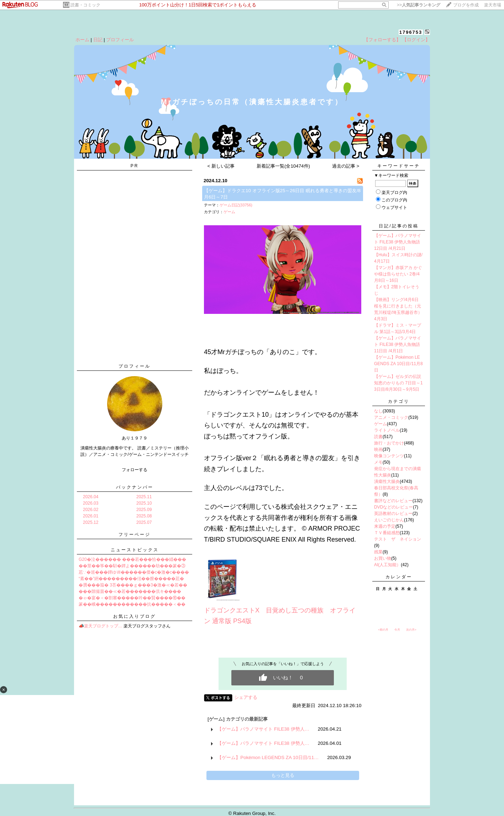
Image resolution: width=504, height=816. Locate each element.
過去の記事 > (346, 166)
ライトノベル (387, 430)
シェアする (246, 697)
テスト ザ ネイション (398, 539)
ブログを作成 (466, 5)
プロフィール (120, 40)
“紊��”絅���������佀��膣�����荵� (131, 579)
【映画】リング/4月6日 (396, 300)
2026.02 (91, 510)
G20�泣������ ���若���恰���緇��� (132, 559)
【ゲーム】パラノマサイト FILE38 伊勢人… (263, 729)
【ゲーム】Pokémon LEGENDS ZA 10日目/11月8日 (398, 364)
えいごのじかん (389, 520)
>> (419, 5)
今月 (397, 630)
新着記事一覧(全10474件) (283, 166)
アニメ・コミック (391, 417)
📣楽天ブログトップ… (101, 626)
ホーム (82, 40)
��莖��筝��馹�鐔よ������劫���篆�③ (132, 566)
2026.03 (91, 503)
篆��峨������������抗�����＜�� (132, 604)
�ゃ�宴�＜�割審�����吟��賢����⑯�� (132, 598)
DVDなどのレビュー (393, 507)
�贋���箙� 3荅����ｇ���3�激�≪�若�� (133, 585)
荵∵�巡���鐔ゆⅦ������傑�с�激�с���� (134, 572)
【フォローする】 (382, 40)
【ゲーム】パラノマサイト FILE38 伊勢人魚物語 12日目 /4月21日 (398, 242)
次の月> (411, 630)
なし (378, 411)
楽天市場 (493, 5)
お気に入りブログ (135, 616)
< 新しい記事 (221, 166)
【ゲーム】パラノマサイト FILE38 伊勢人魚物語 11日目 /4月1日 (398, 344)
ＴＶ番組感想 (387, 533)
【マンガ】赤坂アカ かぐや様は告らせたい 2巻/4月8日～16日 (398, 274)
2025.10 (144, 503)
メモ (378, 462)
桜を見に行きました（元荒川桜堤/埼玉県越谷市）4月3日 (398, 312)
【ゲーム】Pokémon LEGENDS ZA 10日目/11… (268, 757)
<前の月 (383, 630)
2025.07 (144, 522)
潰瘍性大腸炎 (387, 481)
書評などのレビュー (393, 501)
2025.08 (144, 516)
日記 (98, 40)
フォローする (135, 470)
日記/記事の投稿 (398, 226)
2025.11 (144, 497)
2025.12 (91, 522)
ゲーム (229, 212)
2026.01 (91, 516)
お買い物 (383, 558)
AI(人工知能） (387, 565)
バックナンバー (135, 487)
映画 (378, 449)
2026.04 (91, 497)
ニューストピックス (135, 550)
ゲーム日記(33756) (236, 205)
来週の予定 (385, 526)
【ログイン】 (416, 40)
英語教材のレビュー (393, 514)
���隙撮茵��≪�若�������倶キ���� (130, 591)
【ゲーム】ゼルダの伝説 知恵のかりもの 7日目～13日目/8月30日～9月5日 (398, 383)
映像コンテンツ (389, 456)
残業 (378, 552)
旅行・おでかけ (389, 443)
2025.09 (144, 510)
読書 (378, 437)
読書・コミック (85, 5)
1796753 (411, 32)
